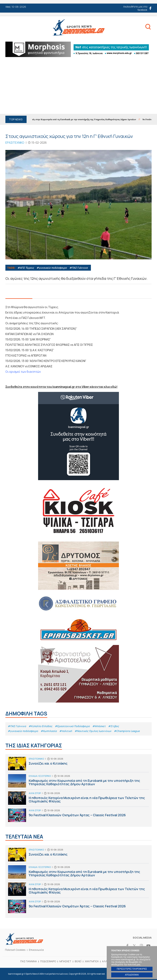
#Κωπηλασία (49, 731)
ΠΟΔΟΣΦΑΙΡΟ (48, 961)
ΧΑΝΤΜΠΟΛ (92, 961)
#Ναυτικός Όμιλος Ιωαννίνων (93, 731)
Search (148, 27)
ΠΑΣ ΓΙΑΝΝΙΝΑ (29, 961)
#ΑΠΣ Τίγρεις (26, 268)
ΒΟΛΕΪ (78, 961)
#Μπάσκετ (99, 726)
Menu (9, 28)
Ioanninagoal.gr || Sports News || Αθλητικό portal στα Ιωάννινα (78, 27)
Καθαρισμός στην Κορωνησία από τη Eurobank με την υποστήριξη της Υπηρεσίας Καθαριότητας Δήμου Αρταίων (81, 119)
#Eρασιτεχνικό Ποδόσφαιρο (72, 726)
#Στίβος (114, 726)
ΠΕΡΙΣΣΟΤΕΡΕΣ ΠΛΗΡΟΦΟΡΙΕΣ (132, 969)
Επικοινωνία (36, 950)
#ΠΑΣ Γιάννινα (78, 268)
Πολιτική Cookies (15, 950)
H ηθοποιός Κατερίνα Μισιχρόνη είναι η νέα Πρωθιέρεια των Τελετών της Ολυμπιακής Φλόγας (78, 799)
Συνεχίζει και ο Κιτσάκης (78, 765)
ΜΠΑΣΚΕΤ (65, 961)
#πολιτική (66, 731)
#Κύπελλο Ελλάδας (40, 726)
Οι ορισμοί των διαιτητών (23, 372)
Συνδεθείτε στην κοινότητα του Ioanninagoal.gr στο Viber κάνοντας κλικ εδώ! (61, 387)
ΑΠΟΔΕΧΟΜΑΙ (132, 975)
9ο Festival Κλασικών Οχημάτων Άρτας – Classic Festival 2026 (78, 816)
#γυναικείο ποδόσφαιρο (52, 268)
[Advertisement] (78, 87)
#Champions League (127, 731)
